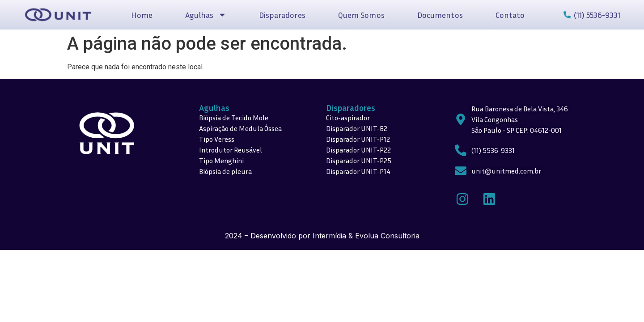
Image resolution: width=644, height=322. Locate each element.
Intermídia (329, 236)
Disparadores (282, 15)
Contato (510, 15)
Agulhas (206, 15)
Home (142, 15)
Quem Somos (361, 15)
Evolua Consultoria (387, 236)
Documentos (440, 15)
